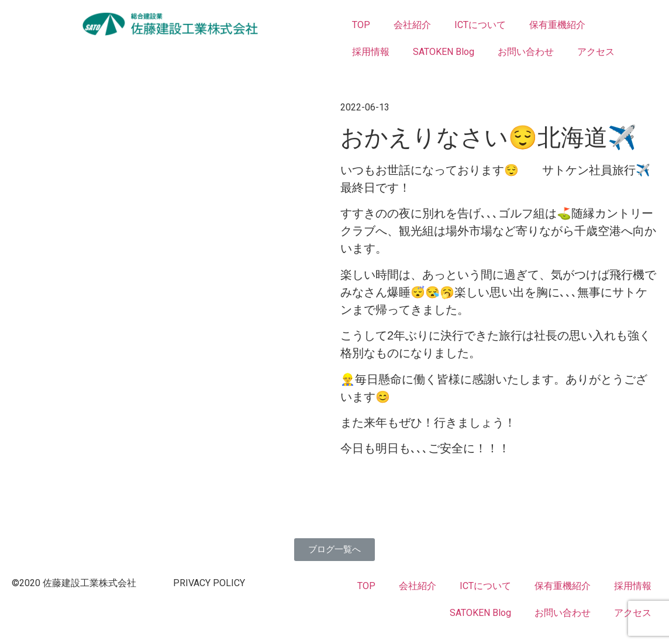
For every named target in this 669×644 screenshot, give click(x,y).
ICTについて (480, 25)
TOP (361, 25)
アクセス (596, 52)
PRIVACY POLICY (209, 583)
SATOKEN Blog (444, 52)
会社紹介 (412, 25)
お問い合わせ (526, 52)
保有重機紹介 (557, 25)
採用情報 (371, 52)
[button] (334, 550)
